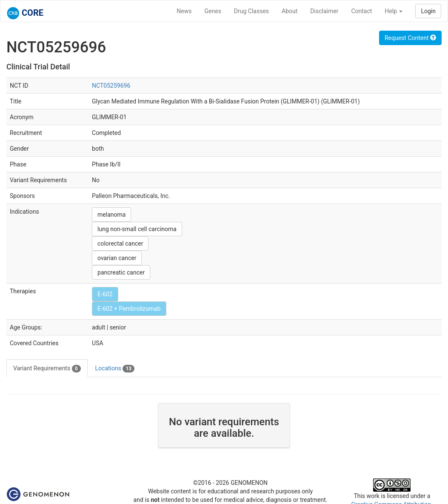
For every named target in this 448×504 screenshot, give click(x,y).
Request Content (410, 38)
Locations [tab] (115, 369)
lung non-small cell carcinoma (137, 229)
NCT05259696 (111, 86)
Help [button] (394, 11)
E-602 (105, 294)
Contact (361, 11)
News (184, 11)
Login (428, 11)
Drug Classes (251, 11)
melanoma (111, 215)
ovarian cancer (117, 258)
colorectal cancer (120, 243)
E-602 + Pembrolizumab (129, 309)
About (290, 11)
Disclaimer (324, 11)
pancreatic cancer (121, 272)
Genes (213, 11)
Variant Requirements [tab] (47, 369)
